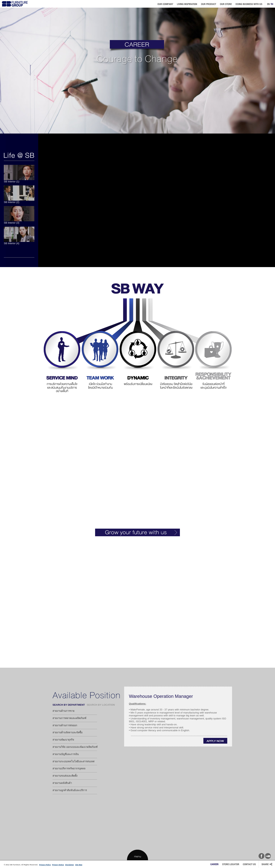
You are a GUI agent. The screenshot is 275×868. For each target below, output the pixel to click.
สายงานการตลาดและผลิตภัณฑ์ (69, 718)
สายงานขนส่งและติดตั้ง (65, 776)
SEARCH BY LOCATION (101, 705)
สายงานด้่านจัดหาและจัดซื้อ (68, 732)
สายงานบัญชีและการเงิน (66, 754)
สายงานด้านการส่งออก (65, 725)
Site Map (79, 865)
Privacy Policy (45, 865)
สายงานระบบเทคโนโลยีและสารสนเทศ (73, 761)
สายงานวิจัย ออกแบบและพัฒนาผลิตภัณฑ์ (75, 747)
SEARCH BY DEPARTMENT (69, 705)
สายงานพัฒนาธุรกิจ (63, 740)
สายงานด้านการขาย (63, 711)
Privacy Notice (58, 865)
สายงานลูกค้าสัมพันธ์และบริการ (70, 790)
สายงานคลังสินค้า (62, 783)
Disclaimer (70, 865)
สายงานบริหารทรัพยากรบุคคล (69, 769)
